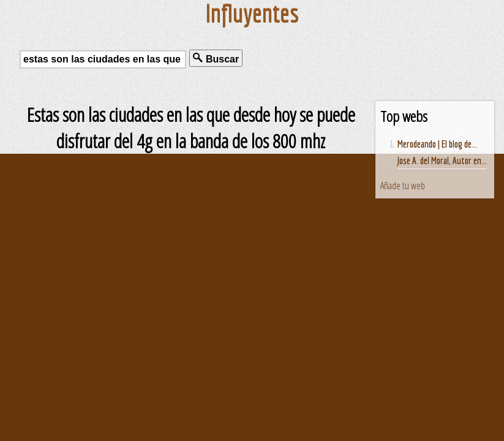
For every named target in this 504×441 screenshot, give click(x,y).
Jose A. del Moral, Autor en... (442, 160)
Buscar (216, 58)
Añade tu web (403, 186)
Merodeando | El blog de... (437, 144)
